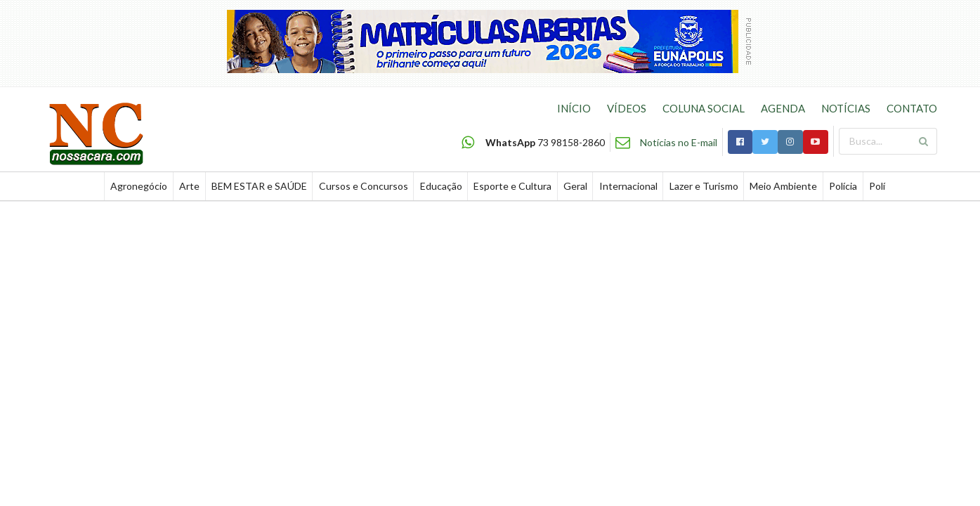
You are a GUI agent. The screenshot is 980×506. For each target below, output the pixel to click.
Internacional (628, 186)
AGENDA (783, 108)
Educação (441, 186)
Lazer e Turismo (704, 186)
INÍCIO (574, 108)
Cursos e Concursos (364, 186)
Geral (575, 186)
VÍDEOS (627, 108)
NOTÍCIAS (846, 108)
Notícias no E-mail (679, 142)
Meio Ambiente (783, 186)
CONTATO (912, 108)
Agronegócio (139, 186)
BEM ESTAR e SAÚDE (259, 186)
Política (885, 186)
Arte (189, 186)
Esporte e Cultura (512, 186)
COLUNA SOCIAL (704, 108)
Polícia (843, 186)
